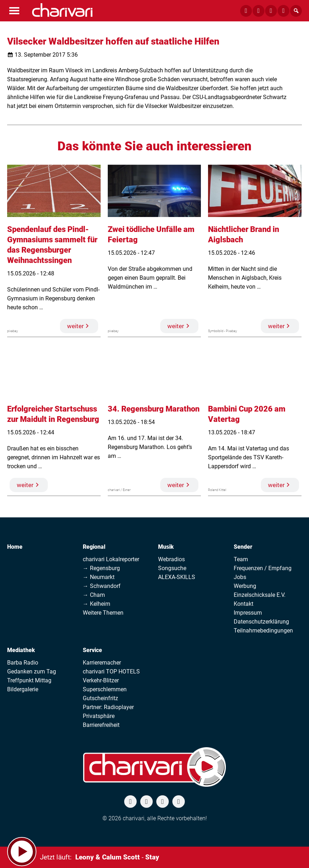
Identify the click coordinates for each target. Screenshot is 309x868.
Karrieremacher (102, 663)
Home (15, 547)
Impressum (248, 613)
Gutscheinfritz (100, 698)
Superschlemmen (105, 689)
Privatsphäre (99, 716)
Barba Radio (23, 663)
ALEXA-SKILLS (177, 577)
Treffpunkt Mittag (29, 680)
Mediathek (21, 650)
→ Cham (94, 595)
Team (241, 559)
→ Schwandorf (102, 586)
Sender (243, 547)
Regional (94, 547)
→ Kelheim (97, 604)
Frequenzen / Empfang (263, 568)
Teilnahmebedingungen (263, 631)
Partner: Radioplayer (108, 707)
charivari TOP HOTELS (111, 671)
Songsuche (172, 568)
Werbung (245, 586)
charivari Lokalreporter (111, 559)
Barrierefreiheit (101, 725)
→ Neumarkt (99, 577)
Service (92, 650)
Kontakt (244, 604)
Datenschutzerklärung (261, 622)
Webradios (171, 559)
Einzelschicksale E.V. (260, 595)
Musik (166, 547)
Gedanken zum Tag (32, 671)
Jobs (240, 577)
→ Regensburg (101, 568)
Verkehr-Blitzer (101, 680)
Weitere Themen (103, 613)
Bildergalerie (23, 689)
